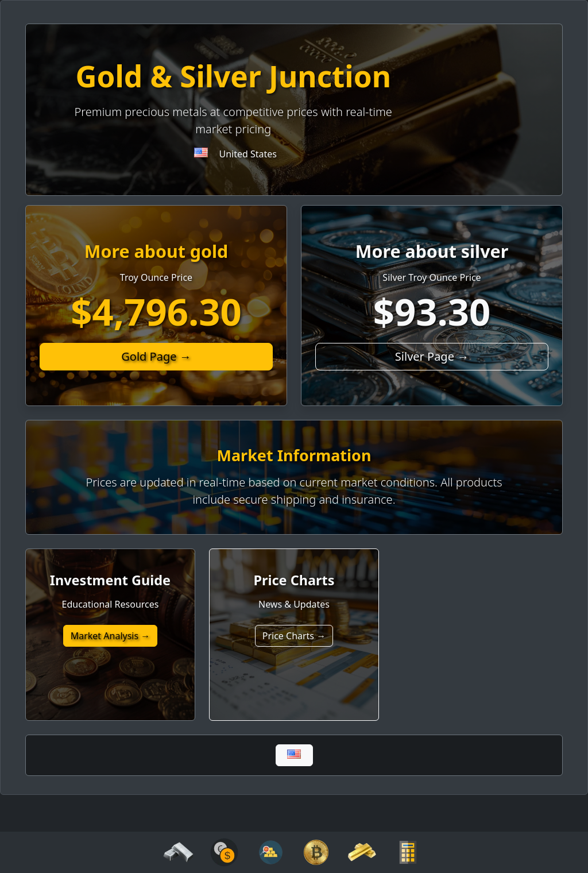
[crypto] (316, 851)
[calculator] (408, 851)
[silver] (178, 851)
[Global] (294, 755)
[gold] (362, 851)
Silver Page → (432, 356)
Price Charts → (294, 636)
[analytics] (224, 851)
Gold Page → (156, 356)
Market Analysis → (111, 636)
